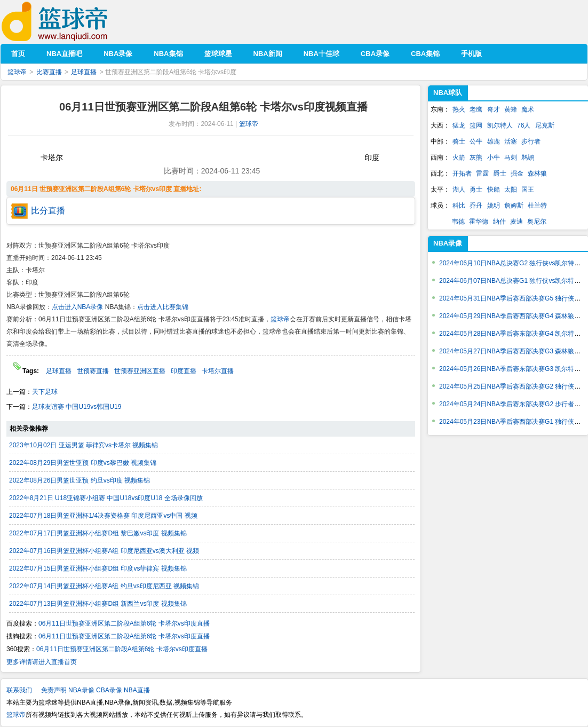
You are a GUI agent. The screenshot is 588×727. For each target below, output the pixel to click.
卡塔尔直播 (218, 371)
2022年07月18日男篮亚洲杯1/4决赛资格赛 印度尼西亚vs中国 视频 (103, 516)
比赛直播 (49, 72)
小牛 (494, 157)
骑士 (459, 141)
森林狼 (537, 173)
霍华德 (479, 222)
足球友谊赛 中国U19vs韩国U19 (77, 407)
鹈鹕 (528, 157)
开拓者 (462, 173)
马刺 (511, 157)
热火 (459, 109)
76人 (524, 125)
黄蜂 (511, 109)
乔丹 (476, 206)
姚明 (494, 206)
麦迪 (517, 222)
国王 (528, 189)
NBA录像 (448, 243)
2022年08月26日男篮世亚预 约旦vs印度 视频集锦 (80, 480)
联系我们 (19, 690)
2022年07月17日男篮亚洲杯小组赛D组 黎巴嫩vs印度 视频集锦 (98, 533)
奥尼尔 (537, 222)
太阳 (511, 189)
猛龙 (459, 125)
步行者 (531, 141)
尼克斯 (545, 125)
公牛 (476, 141)
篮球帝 (71, 22)
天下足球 (45, 392)
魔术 (528, 109)
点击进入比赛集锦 (163, 307)
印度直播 (184, 371)
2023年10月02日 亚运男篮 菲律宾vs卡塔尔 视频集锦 (84, 445)
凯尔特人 (500, 125)
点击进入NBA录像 (78, 307)
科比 (459, 206)
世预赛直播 (93, 371)
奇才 (494, 109)
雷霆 (482, 173)
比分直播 (48, 211)
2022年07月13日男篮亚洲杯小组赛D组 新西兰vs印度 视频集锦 (98, 604)
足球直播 (84, 72)
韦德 (458, 222)
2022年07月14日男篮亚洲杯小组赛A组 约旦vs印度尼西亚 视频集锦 (104, 586)
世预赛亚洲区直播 (140, 371)
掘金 (517, 173)
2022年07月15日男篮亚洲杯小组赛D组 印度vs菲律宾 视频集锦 (98, 568)
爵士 (500, 173)
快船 (494, 189)
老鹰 (476, 109)
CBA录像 (109, 690)
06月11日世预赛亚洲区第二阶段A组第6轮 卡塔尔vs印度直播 (124, 623)
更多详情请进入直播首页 (42, 662)
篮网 (476, 125)
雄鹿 (494, 141)
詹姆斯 (514, 206)
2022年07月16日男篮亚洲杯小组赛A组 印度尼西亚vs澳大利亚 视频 (104, 551)
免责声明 (54, 690)
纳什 (499, 222)
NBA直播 (137, 690)
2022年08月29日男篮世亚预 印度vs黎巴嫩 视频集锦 (83, 463)
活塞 (511, 141)
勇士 (476, 189)
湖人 (459, 189)
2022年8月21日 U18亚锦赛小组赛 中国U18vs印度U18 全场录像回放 (106, 498)
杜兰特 (537, 206)
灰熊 (476, 157)
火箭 (459, 157)
